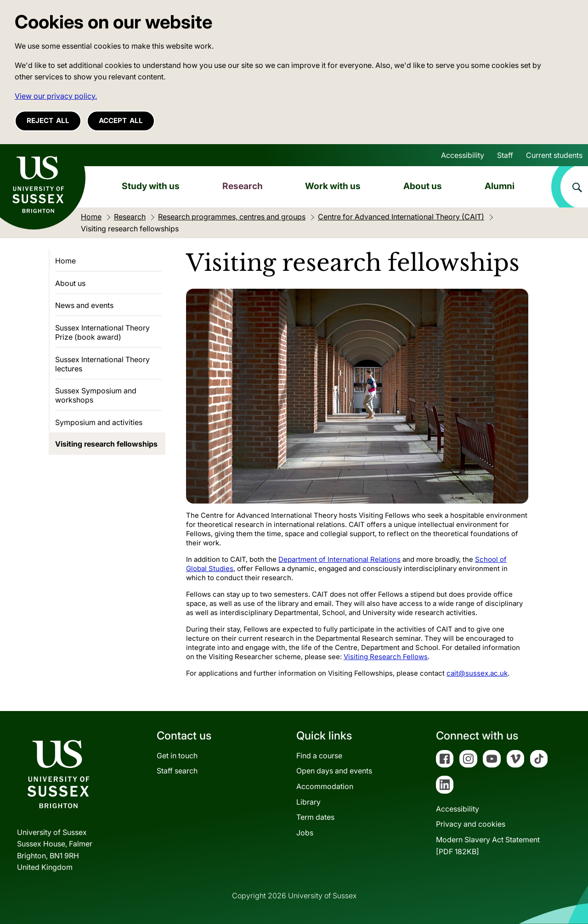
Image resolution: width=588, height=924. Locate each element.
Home (65, 261)
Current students (554, 155)
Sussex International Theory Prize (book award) (102, 332)
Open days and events (334, 771)
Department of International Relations (339, 559)
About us (423, 186)
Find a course (319, 756)
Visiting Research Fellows (386, 657)
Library (308, 802)
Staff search (177, 771)
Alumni (500, 186)
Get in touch (177, 756)
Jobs (305, 833)
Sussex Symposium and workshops (96, 395)
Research (243, 186)
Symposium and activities (99, 422)
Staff (505, 155)
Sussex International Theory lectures (102, 364)
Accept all (121, 120)
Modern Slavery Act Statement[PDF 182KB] (488, 846)
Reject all (48, 120)
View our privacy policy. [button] (56, 96)
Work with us (333, 186)
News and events (84, 305)
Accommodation (325, 786)
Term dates (315, 817)
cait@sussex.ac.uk (477, 673)
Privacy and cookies (471, 824)
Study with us (151, 186)
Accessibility (463, 155)
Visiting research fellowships (106, 444)
